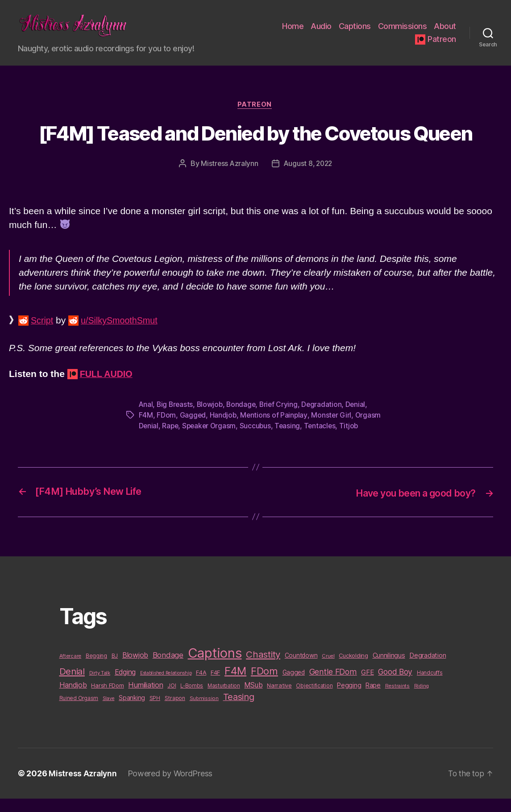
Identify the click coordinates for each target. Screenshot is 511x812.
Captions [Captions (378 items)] (215, 666)
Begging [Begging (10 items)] (96, 669)
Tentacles (324, 440)
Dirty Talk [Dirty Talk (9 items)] (100, 686)
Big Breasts (176, 418)
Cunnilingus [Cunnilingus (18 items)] (389, 669)
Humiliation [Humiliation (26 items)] (145, 698)
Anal (146, 418)
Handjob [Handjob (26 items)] (73, 698)
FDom (166, 429)
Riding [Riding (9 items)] (422, 699)
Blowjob (212, 418)
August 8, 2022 (308, 178)
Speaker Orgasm (211, 440)
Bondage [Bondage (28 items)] (168, 668)
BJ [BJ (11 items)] (115, 669)
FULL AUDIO (108, 388)
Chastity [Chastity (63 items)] (263, 668)
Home (293, 33)
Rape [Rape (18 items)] (373, 698)
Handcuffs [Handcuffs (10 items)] (430, 686)
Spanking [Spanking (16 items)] (132, 711)
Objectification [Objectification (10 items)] (314, 699)
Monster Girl (333, 429)
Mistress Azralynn (228, 178)
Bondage (244, 418)
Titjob (353, 440)
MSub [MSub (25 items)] (253, 698)
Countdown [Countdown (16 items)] (301, 669)
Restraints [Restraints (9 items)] (397, 699)
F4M (146, 429)
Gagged (193, 429)
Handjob (223, 429)
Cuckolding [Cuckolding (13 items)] (353, 669)
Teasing (291, 440)
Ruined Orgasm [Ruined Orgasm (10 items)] (79, 712)
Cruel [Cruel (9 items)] (328, 669)
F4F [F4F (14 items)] (215, 686)
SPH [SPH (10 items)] (155, 712)
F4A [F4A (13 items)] (201, 686)
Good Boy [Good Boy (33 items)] (395, 685)
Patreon (442, 46)
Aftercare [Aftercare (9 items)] (71, 669)
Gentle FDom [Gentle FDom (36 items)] (333, 685)
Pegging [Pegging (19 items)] (349, 699)
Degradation (326, 418)
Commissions (403, 33)
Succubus (258, 440)
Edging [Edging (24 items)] (125, 686)
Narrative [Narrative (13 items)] (279, 699)
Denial (360, 418)
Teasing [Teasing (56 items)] (239, 710)
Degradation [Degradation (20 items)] (428, 669)
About (445, 33)
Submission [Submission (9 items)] (204, 712)
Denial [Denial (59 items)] (72, 685)
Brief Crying (283, 418)
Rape (171, 440)
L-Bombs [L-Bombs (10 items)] (192, 699)
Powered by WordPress (172, 787)
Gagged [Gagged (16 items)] (294, 686)
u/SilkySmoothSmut (123, 335)
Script (43, 335)
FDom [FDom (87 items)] (264, 684)
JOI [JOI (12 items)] (172, 699)
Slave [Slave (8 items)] (109, 712)
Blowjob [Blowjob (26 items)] (135, 668)
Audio (321, 33)
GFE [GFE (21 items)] (367, 686)
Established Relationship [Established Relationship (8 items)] (166, 686)
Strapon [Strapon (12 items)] (175, 711)
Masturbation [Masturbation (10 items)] (224, 699)
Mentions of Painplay (275, 429)
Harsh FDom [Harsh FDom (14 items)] (107, 699)
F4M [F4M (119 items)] (235, 684)
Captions (355, 33)
